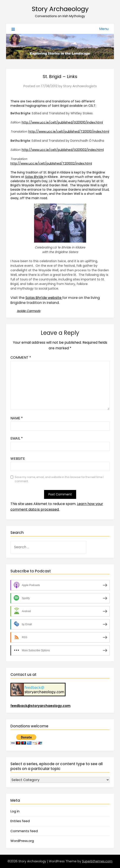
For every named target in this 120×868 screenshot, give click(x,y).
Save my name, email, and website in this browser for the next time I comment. (59, 479)
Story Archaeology (60, 9)
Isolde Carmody (29, 311)
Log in (15, 811)
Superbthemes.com (97, 861)
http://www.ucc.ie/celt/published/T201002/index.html (51, 163)
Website (18, 459)
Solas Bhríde (35, 177)
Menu (104, 29)
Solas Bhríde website (44, 298)
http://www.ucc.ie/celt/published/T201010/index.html (69, 132)
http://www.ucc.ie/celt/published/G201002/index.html (63, 150)
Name (17, 418)
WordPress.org (22, 841)
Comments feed (24, 831)
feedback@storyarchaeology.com (40, 706)
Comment (21, 357)
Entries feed (20, 821)
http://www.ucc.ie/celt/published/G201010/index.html (62, 122)
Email (17, 438)
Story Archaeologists (80, 86)
